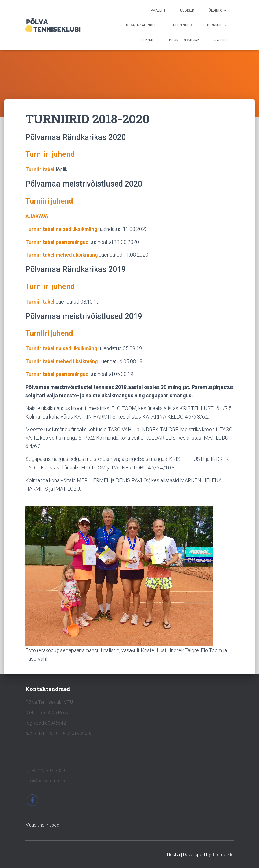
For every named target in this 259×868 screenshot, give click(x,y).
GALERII (220, 40)
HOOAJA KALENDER (141, 25)
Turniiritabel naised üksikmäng (62, 348)
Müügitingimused (42, 825)
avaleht (158, 10)
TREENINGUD (182, 25)
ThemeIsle (223, 855)
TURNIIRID (216, 25)
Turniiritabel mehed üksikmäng (63, 254)
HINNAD (148, 40)
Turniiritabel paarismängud (58, 242)
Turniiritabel (40, 169)
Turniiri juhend (51, 154)
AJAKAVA (37, 216)
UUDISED (187, 10)
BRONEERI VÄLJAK (184, 40)
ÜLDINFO (218, 10)
